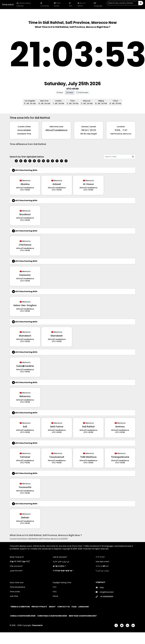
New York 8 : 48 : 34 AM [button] (44, 102)
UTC (55, 587)
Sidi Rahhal (88, 427)
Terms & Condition (20, 607)
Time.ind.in (8, 5)
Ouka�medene (25, 366)
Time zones (15, 592)
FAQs (74, 607)
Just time (14, 596)
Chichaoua (25, 245)
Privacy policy (39, 607)
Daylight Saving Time (62, 583)
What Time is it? (17, 557)
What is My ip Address (24, 4)
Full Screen (82, 93)
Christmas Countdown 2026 (52, 616)
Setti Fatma (57, 427)
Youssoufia (25, 487)
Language (98, 5)
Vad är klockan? (60, 557)
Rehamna (25, 396)
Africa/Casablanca (56, 130)
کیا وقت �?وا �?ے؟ (61, 562)
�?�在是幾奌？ (60, 566)
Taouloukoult (57, 457)
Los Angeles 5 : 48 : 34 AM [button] (30, 102)
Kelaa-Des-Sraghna (25, 305)
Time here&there (17, 587)
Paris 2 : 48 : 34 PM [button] (72, 102)
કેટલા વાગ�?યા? (102, 566)
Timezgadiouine (120, 457)
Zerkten (25, 518)
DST (71, 5)
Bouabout (25, 214)
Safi (25, 427)
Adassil (57, 184)
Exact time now (17, 583)
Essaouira (25, 275)
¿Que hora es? (16, 571)
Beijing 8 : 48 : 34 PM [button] (101, 102)
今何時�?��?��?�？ (63, 571)
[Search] (123, 3)
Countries (45, 5)
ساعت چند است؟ (102, 571)
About (55, 596)
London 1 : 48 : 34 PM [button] (58, 102)
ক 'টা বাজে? (100, 557)
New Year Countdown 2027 (83, 616)
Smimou (120, 427)
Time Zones (57, 4)
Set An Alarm (81, 4)
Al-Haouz (88, 184)
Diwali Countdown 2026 (23, 616)
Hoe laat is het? (103, 562)
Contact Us (64, 607)
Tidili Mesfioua (88, 457)
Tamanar (25, 457)
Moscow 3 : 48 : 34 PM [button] (87, 102)
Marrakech (25, 336)
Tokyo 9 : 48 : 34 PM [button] (115, 102)
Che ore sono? (16, 566)
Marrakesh (57, 336)
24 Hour (70, 93)
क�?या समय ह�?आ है (20, 562)
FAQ (55, 592)
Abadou (25, 184)
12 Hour (60, 93)
